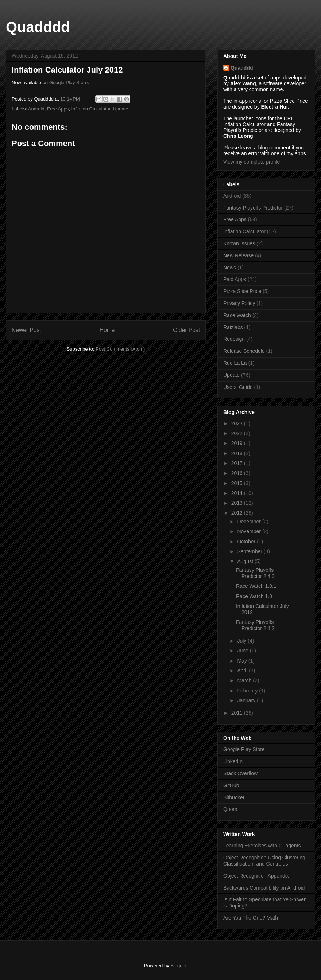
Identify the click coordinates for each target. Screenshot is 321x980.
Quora (230, 809)
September (250, 551)
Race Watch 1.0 (254, 596)
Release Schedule (244, 351)
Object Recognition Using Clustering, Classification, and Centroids (265, 861)
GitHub (231, 785)
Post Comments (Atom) (120, 349)
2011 (238, 713)
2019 (238, 443)
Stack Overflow (240, 773)
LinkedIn (233, 761)
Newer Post (26, 330)
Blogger (178, 966)
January (247, 700)
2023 (238, 423)
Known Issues (239, 243)
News (230, 268)
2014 (238, 493)
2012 (238, 513)
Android (36, 109)
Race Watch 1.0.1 (256, 586)
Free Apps (58, 109)
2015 (238, 483)
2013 (238, 503)
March (245, 680)
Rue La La (235, 363)
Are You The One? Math (251, 918)
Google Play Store (69, 83)
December (250, 522)
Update (121, 109)
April (243, 671)
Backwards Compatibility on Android (264, 888)
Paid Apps (235, 279)
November (250, 531)
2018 (238, 453)
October (247, 542)
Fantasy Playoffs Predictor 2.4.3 (255, 573)
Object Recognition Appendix (256, 876)
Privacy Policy (239, 303)
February (248, 691)
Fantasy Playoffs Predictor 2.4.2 (255, 625)
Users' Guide (238, 387)
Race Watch (237, 315)
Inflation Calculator (91, 109)
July (242, 641)
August (246, 561)
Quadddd (38, 27)
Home (107, 330)
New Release (238, 255)
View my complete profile (252, 162)
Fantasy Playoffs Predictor (253, 208)
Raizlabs (233, 327)
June (243, 651)
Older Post (186, 330)
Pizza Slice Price (242, 291)
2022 (238, 433)
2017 (238, 463)
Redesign (234, 339)
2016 (238, 473)
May (243, 661)
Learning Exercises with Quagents (262, 846)
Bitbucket (234, 797)
